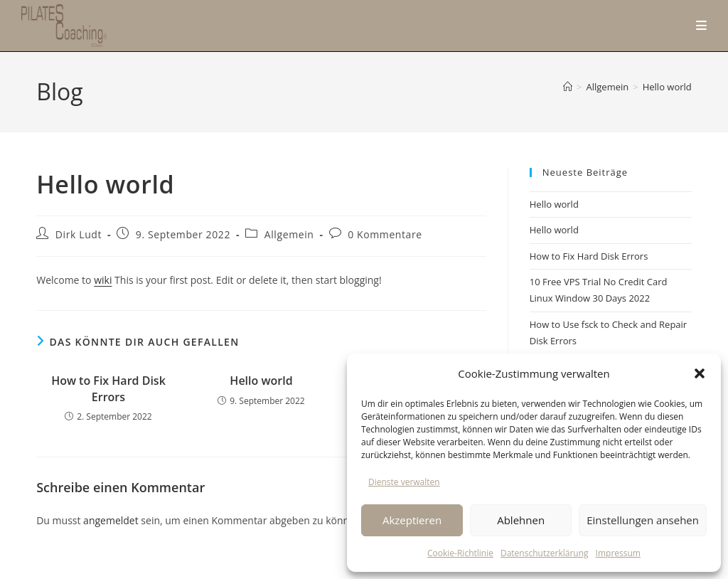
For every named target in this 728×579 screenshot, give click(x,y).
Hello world (667, 87)
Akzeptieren (412, 520)
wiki (103, 280)
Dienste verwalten (404, 482)
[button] (700, 373)
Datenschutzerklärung (545, 553)
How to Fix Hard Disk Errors (108, 388)
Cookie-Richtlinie (460, 553)
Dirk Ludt (79, 234)
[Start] (568, 87)
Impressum (618, 553)
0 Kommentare (385, 234)
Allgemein (289, 234)
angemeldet (111, 520)
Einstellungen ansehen (643, 520)
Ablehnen (521, 520)
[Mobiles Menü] (702, 25)
